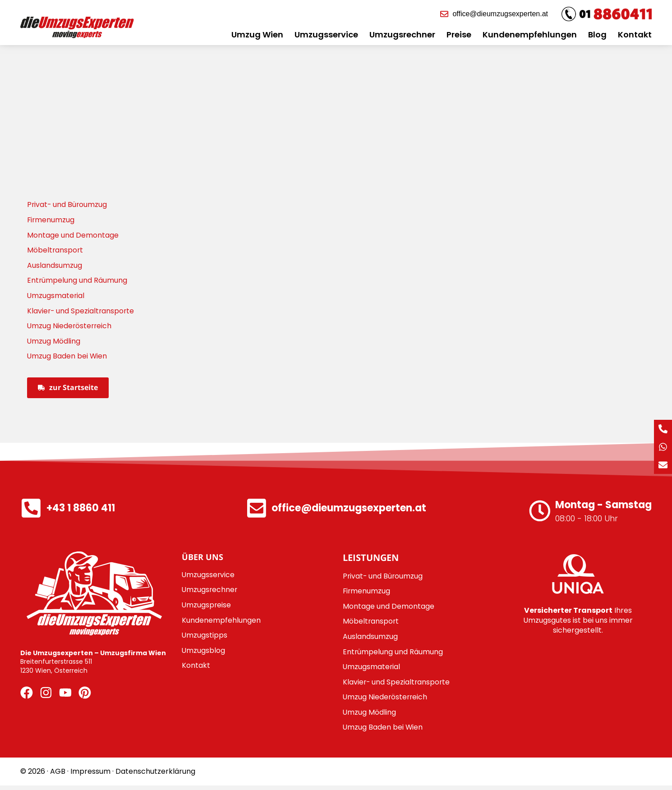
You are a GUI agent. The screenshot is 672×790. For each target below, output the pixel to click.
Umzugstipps (205, 638)
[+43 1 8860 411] (32, 511)
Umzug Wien (257, 34)
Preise (459, 34)
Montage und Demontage (73, 235)
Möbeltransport (55, 250)
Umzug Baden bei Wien (67, 358)
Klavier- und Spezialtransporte (81, 312)
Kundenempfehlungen (530, 34)
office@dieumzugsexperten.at (350, 511)
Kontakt (635, 34)
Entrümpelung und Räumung (77, 281)
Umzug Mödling (54, 342)
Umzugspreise (207, 608)
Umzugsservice (326, 34)
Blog (597, 34)
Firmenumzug (51, 220)
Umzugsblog (204, 654)
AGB (58, 776)
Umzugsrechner (402, 34)
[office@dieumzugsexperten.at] (257, 511)
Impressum (90, 776)
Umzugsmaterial (56, 296)
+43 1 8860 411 (82, 511)
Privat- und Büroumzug (68, 204)
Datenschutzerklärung (155, 776)
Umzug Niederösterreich (70, 327)
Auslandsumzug (55, 266)
